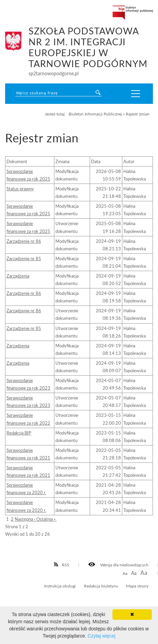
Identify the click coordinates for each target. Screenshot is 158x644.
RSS (62, 565)
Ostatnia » (47, 519)
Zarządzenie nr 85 (24, 258)
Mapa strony (137, 586)
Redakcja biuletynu (101, 586)
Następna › (25, 519)
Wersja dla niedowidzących (118, 565)
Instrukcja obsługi (60, 586)
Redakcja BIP (19, 433)
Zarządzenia (18, 276)
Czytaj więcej (102, 636)
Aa (125, 573)
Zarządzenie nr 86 (24, 241)
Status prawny (20, 189)
